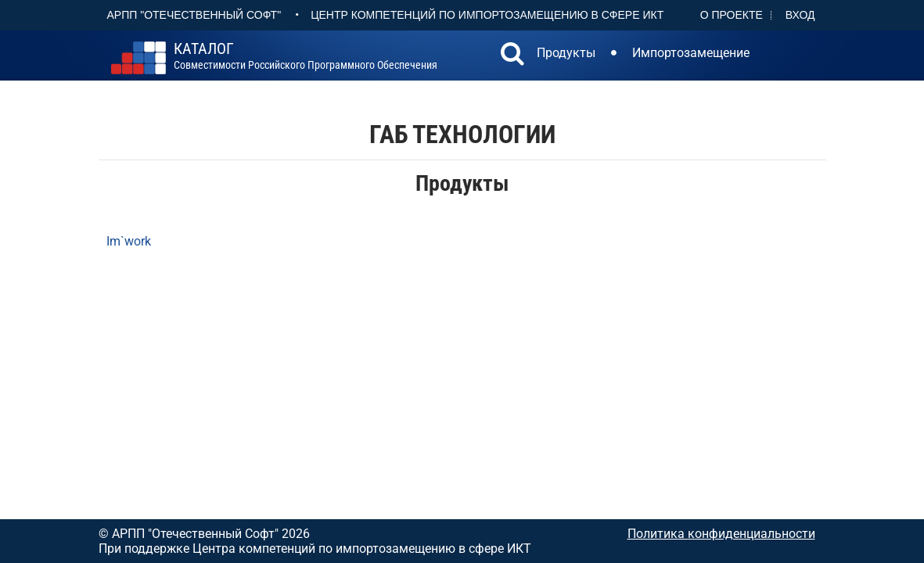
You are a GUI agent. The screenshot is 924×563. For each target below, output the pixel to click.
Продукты (566, 53)
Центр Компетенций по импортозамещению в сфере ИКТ (487, 15)
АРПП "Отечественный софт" (194, 15)
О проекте (732, 15)
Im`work (129, 241)
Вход (800, 15)
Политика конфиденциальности (721, 534)
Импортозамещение (691, 53)
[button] (512, 56)
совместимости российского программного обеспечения (306, 56)
